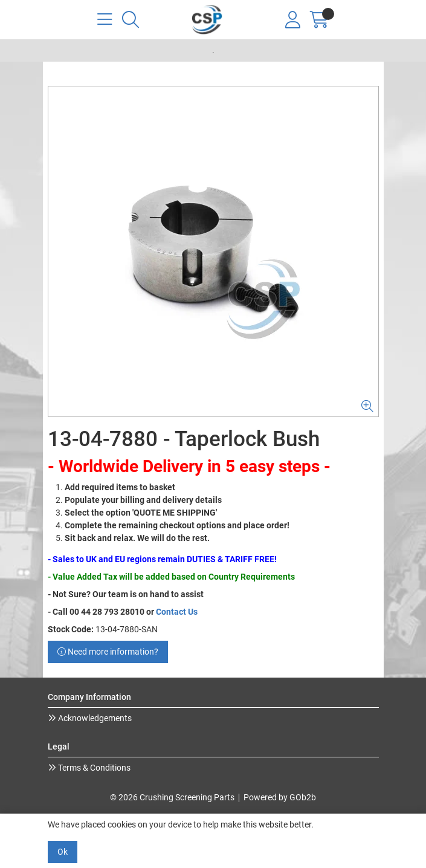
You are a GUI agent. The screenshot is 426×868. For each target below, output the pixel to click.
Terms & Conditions (93, 768)
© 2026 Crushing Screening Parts (172, 797)
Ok (63, 852)
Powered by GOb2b (280, 797)
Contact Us (177, 612)
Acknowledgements (94, 718)
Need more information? (108, 652)
